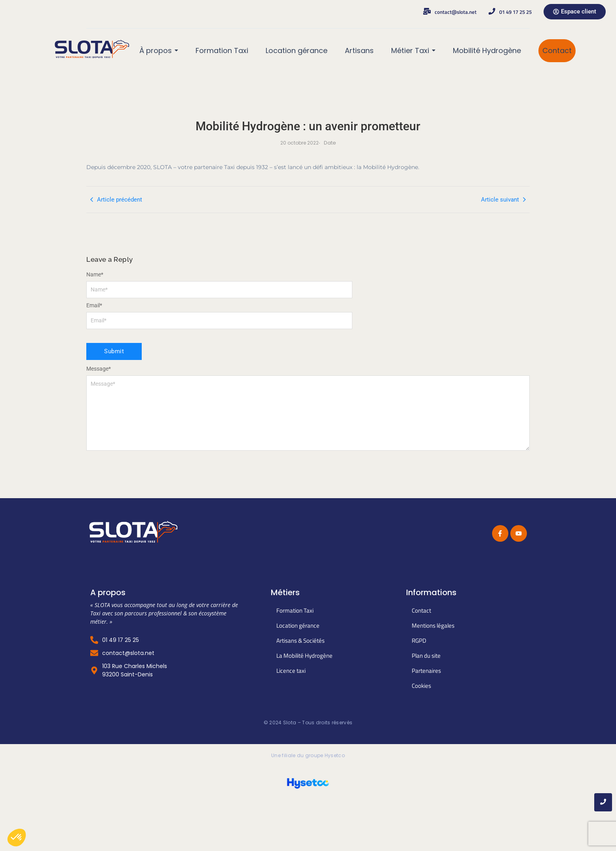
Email (94, 305)
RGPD (419, 641)
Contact (421, 610)
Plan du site (426, 656)
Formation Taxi (295, 610)
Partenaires (426, 671)
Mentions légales (433, 625)
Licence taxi (291, 671)
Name (95, 274)
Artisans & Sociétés (300, 641)
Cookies (421, 686)
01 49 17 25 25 (515, 12)
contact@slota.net (456, 12)
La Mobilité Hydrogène (304, 656)
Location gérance (298, 625)
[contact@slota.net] (427, 12)
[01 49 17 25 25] (492, 12)
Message (99, 369)
